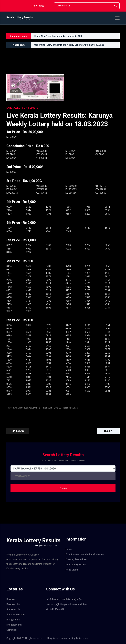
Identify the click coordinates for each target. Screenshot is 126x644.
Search (63, 488)
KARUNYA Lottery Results (22, 108)
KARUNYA (18, 408)
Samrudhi (12, 630)
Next (108, 431)
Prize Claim (72, 570)
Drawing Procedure (76, 559)
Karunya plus (13, 604)
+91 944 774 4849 (55, 609)
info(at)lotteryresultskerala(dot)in (63, 599)
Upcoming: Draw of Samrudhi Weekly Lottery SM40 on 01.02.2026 (69, 45)
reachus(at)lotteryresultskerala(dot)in (63, 604)
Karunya (11, 599)
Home (69, 549)
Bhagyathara (13, 620)
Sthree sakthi (13, 609)
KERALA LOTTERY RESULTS (38, 408)
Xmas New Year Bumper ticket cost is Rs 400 (58, 36)
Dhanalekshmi (14, 625)
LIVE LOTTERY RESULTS (66, 408)
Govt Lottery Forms (76, 565)
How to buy (38, 6)
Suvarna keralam (16, 615)
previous (18, 431)
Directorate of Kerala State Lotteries (85, 554)
